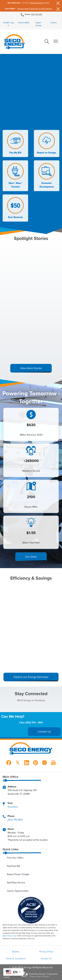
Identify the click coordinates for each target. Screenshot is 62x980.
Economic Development (47, 176)
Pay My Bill (15, 143)
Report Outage (39, 24)
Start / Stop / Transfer (15, 176)
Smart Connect (37, 3)
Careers (54, 23)
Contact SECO (23, 23)
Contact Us (46, 958)
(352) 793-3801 (37, 14)
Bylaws (16, 952)
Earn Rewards (15, 208)
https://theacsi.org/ (10, 936)
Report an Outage (47, 143)
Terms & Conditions (16, 958)
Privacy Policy (46, 952)
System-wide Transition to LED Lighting (35, 9)
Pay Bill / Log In (9, 24)
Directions (13, 807)
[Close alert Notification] (58, 3)
